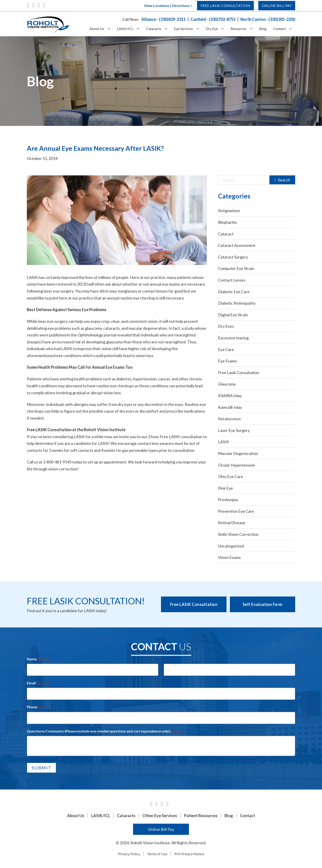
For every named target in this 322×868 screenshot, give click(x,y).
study (189, 328)
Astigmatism (229, 211)
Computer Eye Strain (236, 268)
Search (282, 180)
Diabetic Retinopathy (237, 303)
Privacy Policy (129, 854)
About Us (97, 29)
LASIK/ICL (125, 29)
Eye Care (226, 349)
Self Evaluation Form (263, 604)
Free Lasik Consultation (217, 6)
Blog (263, 29)
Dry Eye (212, 29)
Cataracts (154, 29)
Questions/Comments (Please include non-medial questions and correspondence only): (106, 731)
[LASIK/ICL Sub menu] (140, 29)
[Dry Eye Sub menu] (224, 29)
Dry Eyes (226, 326)
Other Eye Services (160, 816)
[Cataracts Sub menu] (168, 29)
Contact (280, 29)
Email (38, 683)
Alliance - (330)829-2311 (163, 19)
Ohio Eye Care (231, 476)
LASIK (223, 442)
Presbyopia (228, 500)
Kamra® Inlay (230, 407)
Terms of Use (157, 854)
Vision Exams (229, 557)
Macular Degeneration (238, 453)
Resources (238, 29)
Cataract (226, 234)
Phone (39, 707)
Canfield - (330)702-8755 (213, 19)
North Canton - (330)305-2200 (268, 19)
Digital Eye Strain (233, 315)
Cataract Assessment (237, 245)
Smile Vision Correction (238, 534)
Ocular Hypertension (236, 465)
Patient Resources (201, 816)
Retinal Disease (232, 523)
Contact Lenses (232, 280)
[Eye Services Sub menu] (199, 29)
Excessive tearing (233, 338)
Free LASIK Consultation (194, 604)
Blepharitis (228, 222)
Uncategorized (231, 546)
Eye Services (183, 29)
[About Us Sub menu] (111, 29)
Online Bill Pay (274, 6)
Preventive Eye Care (236, 511)
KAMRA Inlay (230, 396)
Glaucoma (227, 384)
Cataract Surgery (233, 257)
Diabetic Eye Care (234, 292)
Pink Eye (226, 488)
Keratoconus (229, 419)
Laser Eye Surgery (234, 430)
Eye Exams (227, 361)
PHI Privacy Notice (189, 854)
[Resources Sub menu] (253, 29)
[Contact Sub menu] (292, 29)
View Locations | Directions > (156, 5)
